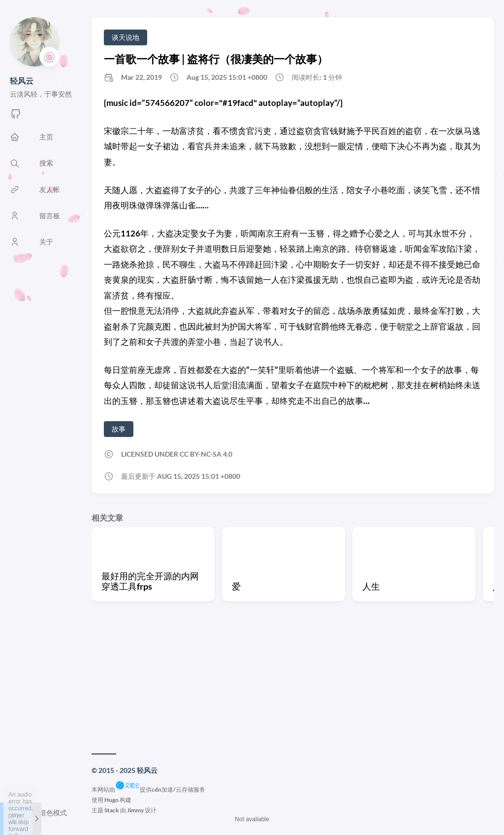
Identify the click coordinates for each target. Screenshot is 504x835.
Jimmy (135, 810)
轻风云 (22, 81)
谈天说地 (126, 37)
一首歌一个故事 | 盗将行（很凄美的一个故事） (216, 59)
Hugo (111, 800)
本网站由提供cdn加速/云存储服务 (148, 789)
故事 (119, 429)
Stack (112, 810)
